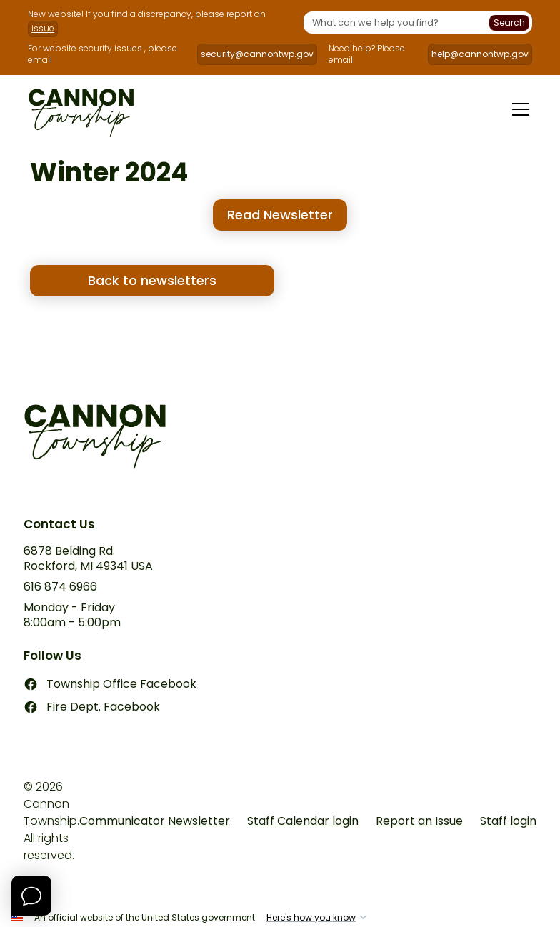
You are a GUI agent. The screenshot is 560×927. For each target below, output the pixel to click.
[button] (518, 109)
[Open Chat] (31, 896)
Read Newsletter (280, 215)
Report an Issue (419, 821)
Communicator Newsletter (155, 821)
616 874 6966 (60, 587)
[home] (81, 109)
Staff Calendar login (303, 821)
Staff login (508, 821)
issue (43, 28)
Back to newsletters (152, 280)
